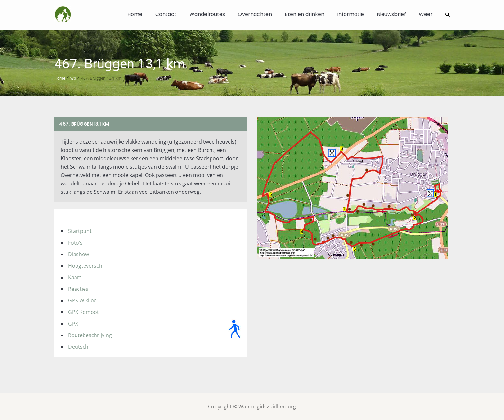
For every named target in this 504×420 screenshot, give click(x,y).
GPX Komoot (84, 311)
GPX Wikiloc (82, 300)
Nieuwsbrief (391, 14)
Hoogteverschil (86, 265)
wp (73, 78)
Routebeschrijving (90, 335)
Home (135, 14)
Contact (166, 14)
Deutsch (78, 346)
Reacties (78, 288)
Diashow (79, 254)
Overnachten (255, 14)
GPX (73, 323)
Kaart (75, 277)
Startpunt (80, 230)
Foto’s (75, 242)
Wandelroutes (207, 14)
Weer (426, 14)
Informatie (351, 14)
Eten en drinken (305, 14)
